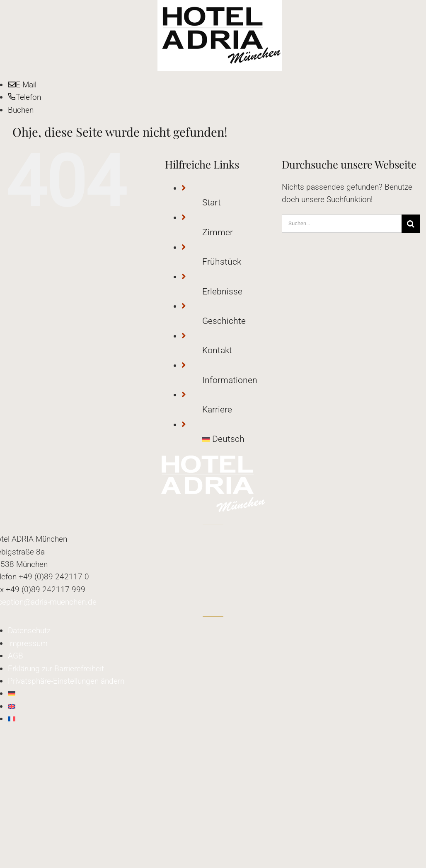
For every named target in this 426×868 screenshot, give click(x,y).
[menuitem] (242, 439)
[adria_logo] (220, 6)
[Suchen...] (342, 224)
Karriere (217, 410)
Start (212, 203)
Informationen (230, 380)
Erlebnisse (222, 292)
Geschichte (224, 321)
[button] (66, 681)
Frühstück (222, 262)
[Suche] (411, 224)
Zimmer (218, 232)
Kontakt (217, 350)
